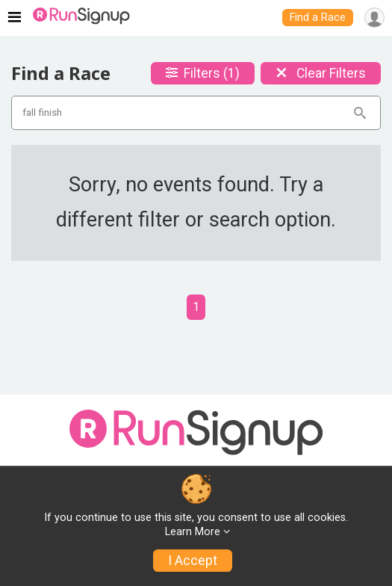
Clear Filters (321, 73)
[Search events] (187, 113)
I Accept (193, 561)
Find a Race (318, 18)
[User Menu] (374, 18)
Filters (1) (203, 73)
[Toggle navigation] (15, 18)
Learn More (193, 532)
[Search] (360, 113)
